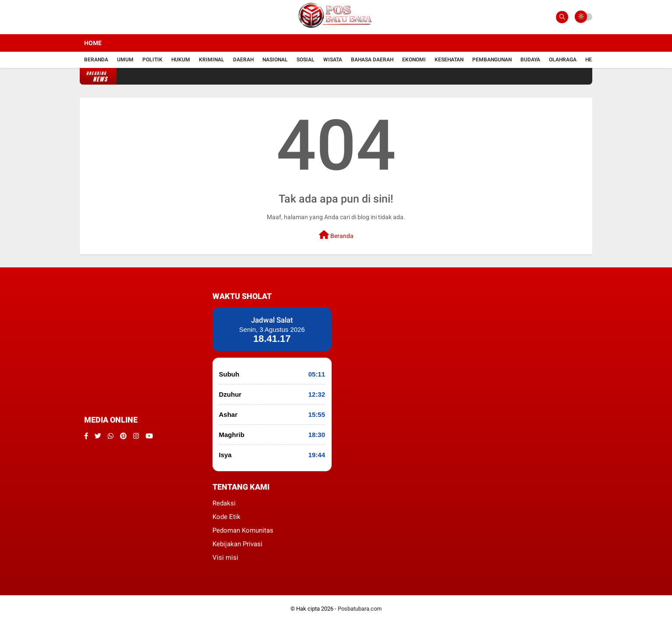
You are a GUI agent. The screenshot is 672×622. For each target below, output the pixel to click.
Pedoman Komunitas (243, 530)
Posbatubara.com (360, 609)
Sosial (306, 60)
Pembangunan (492, 60)
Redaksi (224, 503)
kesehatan (449, 60)
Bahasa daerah (372, 60)
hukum (181, 60)
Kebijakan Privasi (237, 544)
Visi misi (225, 558)
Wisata (333, 60)
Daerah (243, 60)
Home (93, 43)
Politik (152, 60)
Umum (125, 60)
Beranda (96, 60)
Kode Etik (226, 517)
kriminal (212, 60)
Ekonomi (414, 60)
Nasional (275, 60)
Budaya (530, 60)
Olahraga (563, 60)
